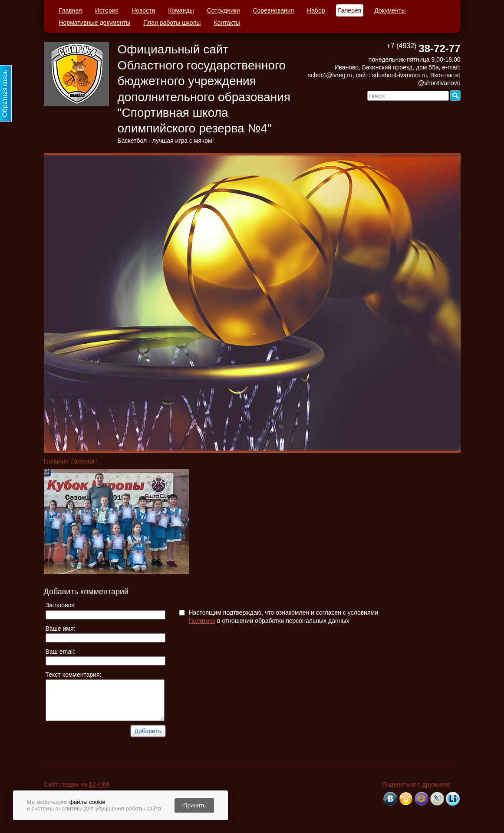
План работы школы (172, 23)
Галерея (350, 10)
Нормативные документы (95, 23)
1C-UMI (99, 784)
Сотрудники (224, 10)
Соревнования (273, 10)
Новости (143, 10)
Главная (71, 10)
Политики (202, 621)
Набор (316, 10)
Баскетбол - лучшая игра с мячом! (166, 141)
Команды (181, 10)
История (107, 10)
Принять (194, 805)
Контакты (227, 23)
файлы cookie (87, 802)
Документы (390, 10)
